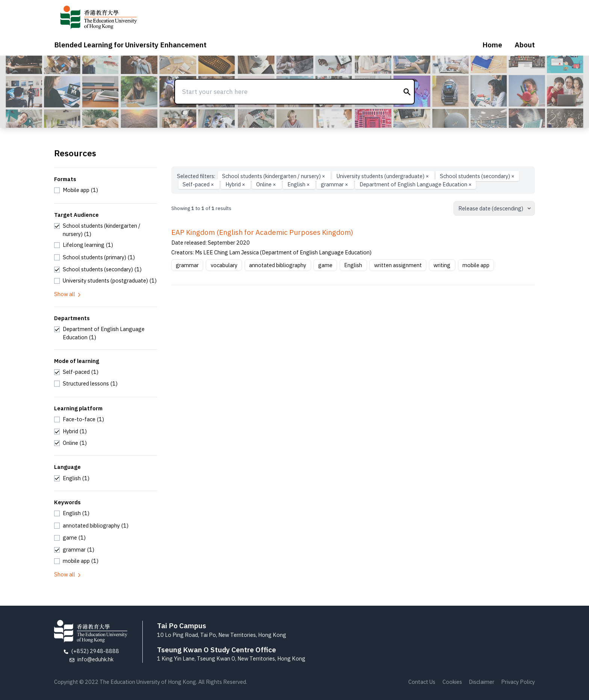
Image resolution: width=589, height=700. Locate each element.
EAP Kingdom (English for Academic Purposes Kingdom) (262, 232)
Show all (68, 294)
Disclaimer (482, 682)
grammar (335, 184)
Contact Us (422, 682)
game (325, 265)
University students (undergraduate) (383, 176)
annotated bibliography (278, 265)
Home (492, 45)
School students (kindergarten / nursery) (274, 176)
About (525, 45)
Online (267, 184)
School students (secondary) (477, 176)
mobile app (476, 265)
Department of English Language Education (416, 184)
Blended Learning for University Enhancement (130, 45)
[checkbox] (76, 190)
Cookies (452, 682)
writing (442, 265)
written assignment (398, 265)
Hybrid (236, 184)
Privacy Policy (518, 682)
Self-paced (199, 184)
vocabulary (224, 265)
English (299, 184)
